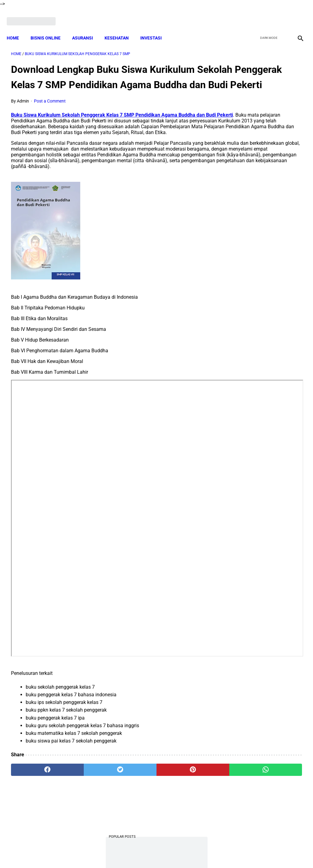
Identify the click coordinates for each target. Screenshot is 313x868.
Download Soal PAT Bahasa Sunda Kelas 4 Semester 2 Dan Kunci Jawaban (262, 372)
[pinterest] (132, 796)
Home (17, 28)
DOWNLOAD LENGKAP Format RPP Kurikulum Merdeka (257, 190)
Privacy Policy (184, 852)
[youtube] (281, 14)
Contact (211, 852)
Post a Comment (50, 110)
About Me (82, 852)
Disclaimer (107, 852)
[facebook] (252, 14)
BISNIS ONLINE (50, 28)
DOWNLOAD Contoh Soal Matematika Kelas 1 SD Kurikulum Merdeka (259, 236)
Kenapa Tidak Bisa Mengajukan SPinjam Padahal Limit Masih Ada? (260, 144)
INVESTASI (155, 28)
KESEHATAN (121, 28)
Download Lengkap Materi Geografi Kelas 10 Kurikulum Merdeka (263, 282)
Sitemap (232, 852)
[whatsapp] (181, 796)
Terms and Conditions (144, 852)
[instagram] (295, 14)
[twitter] (267, 14)
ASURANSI (87, 28)
